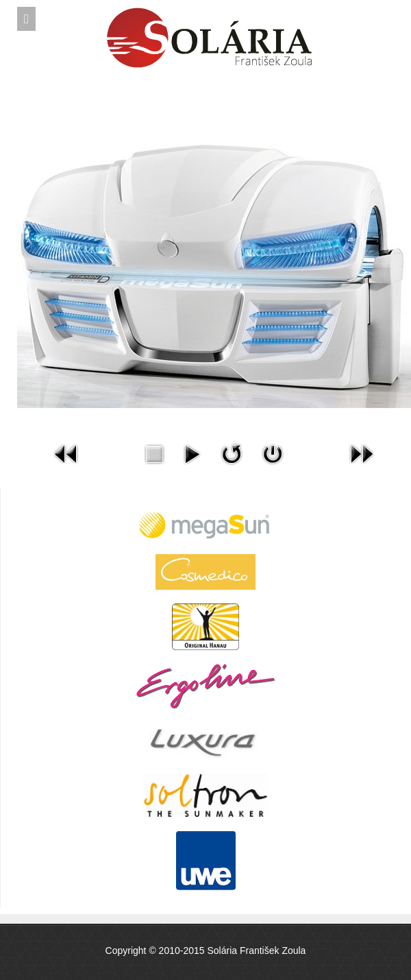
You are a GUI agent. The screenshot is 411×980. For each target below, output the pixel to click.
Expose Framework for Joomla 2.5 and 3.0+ (206, 14)
